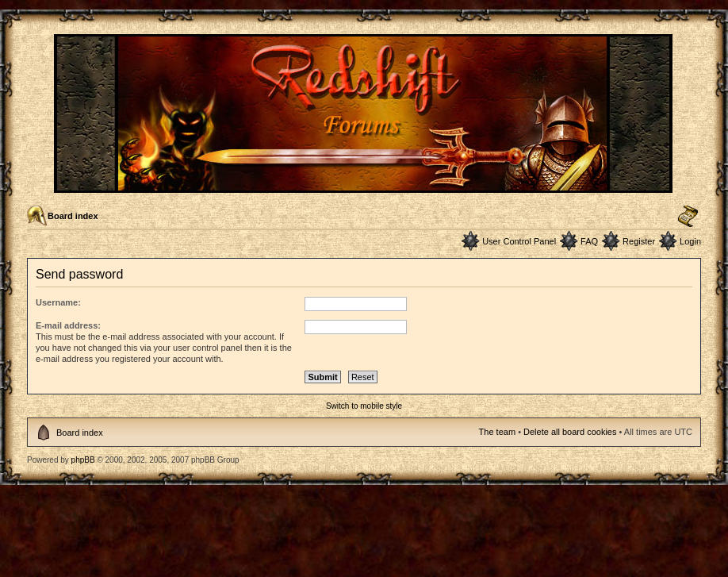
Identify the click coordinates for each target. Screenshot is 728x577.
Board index (73, 216)
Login (690, 241)
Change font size (688, 217)
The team (497, 432)
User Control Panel (519, 241)
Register (639, 241)
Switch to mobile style (364, 406)
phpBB (83, 460)
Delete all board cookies (570, 432)
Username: (58, 302)
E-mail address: (68, 325)
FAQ (589, 241)
